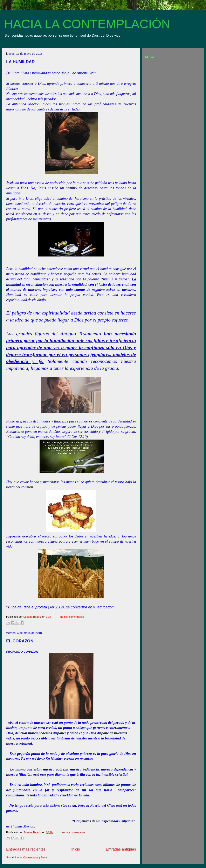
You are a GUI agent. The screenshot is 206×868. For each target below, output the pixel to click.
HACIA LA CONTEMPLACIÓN (87, 24)
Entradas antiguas (121, 849)
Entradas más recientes (26, 849)
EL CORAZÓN (20, 641)
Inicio (76, 849)
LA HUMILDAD (20, 62)
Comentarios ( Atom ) (36, 857)
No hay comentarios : (73, 617)
